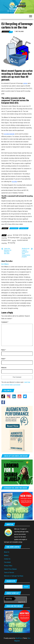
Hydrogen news (24, 228)
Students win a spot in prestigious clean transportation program (26, 253)
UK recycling (11, 243)
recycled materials (22, 240)
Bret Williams (20, 31)
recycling (4, 243)
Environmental (14, 228)
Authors (6, 555)
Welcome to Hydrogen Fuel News (14, 576)
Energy (20, 602)
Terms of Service (9, 573)
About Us (7, 552)
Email (3, 359)
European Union (6, 240)
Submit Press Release (10, 569)
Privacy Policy (8, 566)
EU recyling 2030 (25, 238)
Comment (5, 322)
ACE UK (10, 235)
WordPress (19, 638)
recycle (14, 241)
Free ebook (7, 562)
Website (4, 368)
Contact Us (7, 559)
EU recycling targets (14, 238)
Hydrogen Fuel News (17, 9)
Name (4, 350)
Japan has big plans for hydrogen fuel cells (8, 251)
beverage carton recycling (20, 235)
